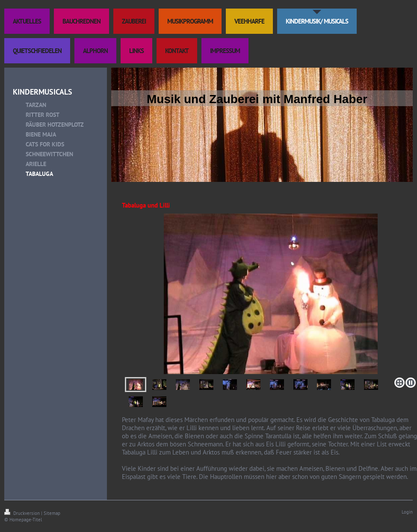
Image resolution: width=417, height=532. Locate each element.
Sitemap (52, 513)
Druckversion (23, 513)
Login (407, 512)
